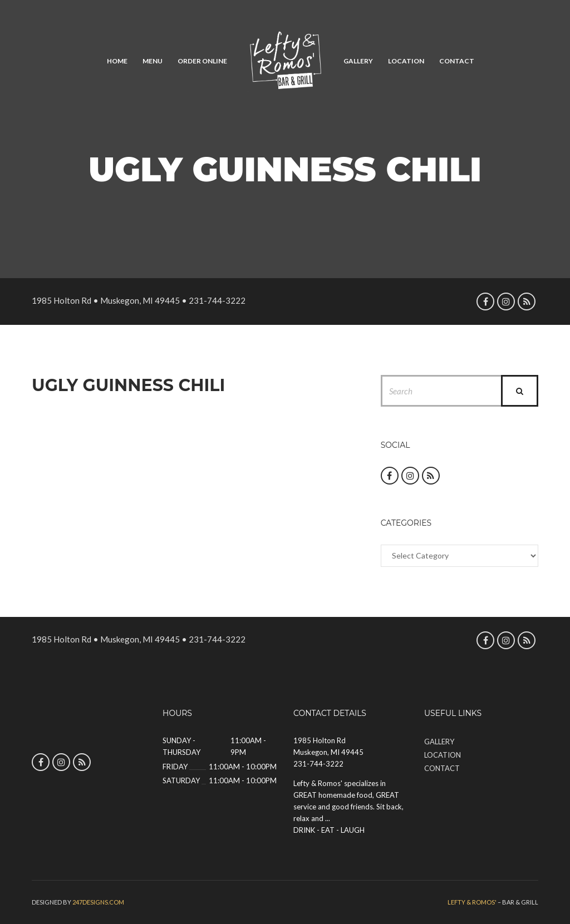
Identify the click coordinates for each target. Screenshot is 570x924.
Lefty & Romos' (472, 902)
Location (406, 61)
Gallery (358, 61)
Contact (457, 61)
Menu (153, 61)
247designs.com (98, 902)
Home (117, 61)
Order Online (202, 61)
